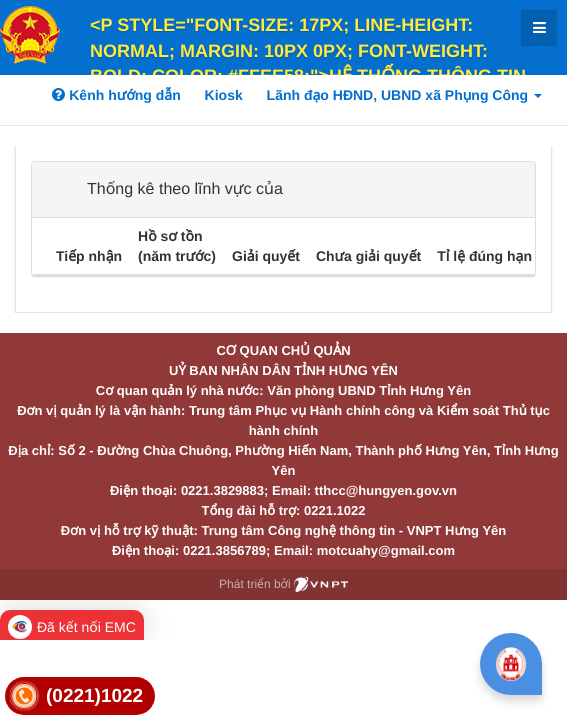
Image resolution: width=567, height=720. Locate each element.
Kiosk (224, 95)
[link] (80, 696)
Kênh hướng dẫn (116, 95)
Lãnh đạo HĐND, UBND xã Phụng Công (404, 95)
